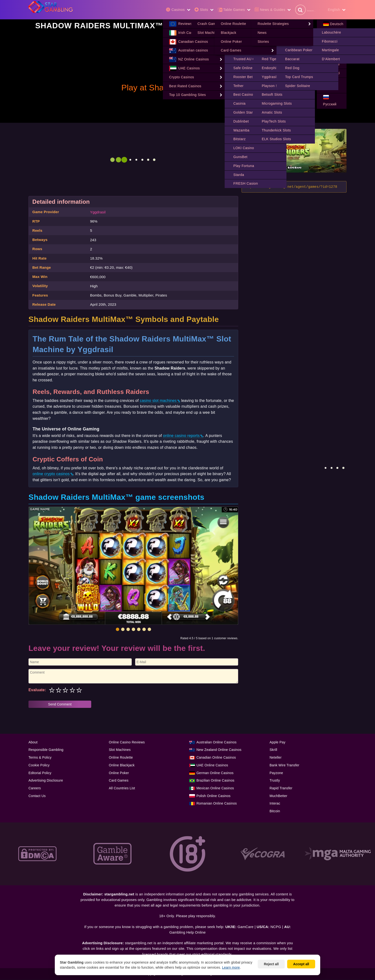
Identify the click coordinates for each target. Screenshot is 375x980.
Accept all (301, 964)
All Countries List (122, 788)
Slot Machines (120, 750)
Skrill (273, 750)
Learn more (231, 967)
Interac (275, 804)
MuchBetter (278, 796)
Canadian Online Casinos (216, 758)
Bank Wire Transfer (284, 765)
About (33, 742)
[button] (118, 630)
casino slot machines (158, 401)
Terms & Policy (40, 758)
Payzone (276, 773)
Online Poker (119, 773)
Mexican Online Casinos (215, 788)
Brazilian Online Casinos (215, 781)
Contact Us (37, 796)
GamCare (245, 927)
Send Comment (60, 704)
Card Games (119, 781)
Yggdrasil (98, 212)
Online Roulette (121, 758)
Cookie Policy (39, 765)
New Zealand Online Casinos (219, 750)
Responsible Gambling (46, 750)
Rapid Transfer (281, 788)
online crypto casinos (51, 474)
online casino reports (181, 436)
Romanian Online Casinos (217, 804)
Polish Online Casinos (213, 796)
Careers (35, 788)
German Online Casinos (215, 773)
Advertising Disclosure (46, 781)
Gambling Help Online (188, 933)
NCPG (276, 927)
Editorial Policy (40, 773)
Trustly (275, 781)
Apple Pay (278, 742)
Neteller (276, 758)
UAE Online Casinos (212, 765)
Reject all (271, 964)
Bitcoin (275, 811)
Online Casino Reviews (127, 742)
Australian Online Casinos (216, 742)
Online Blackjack (122, 765)
